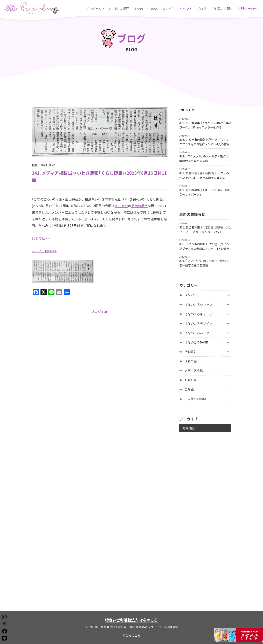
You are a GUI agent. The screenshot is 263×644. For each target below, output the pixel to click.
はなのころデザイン (198, 323)
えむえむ (121, 206)
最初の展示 (140, 206)
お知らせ (191, 380)
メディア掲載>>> (44, 251)
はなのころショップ (198, 305)
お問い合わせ (247, 9)
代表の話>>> (41, 238)
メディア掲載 (194, 371)
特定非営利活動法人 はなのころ (131, 620)
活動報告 (191, 352)
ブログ (201, 9)
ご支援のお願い (222, 9)
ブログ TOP (100, 312)
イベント (186, 9)
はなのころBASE (146, 9)
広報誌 (189, 389)
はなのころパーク (197, 333)
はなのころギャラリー (200, 314)
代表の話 (191, 361)
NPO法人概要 (119, 9)
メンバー (168, 9)
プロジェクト (95, 9)
